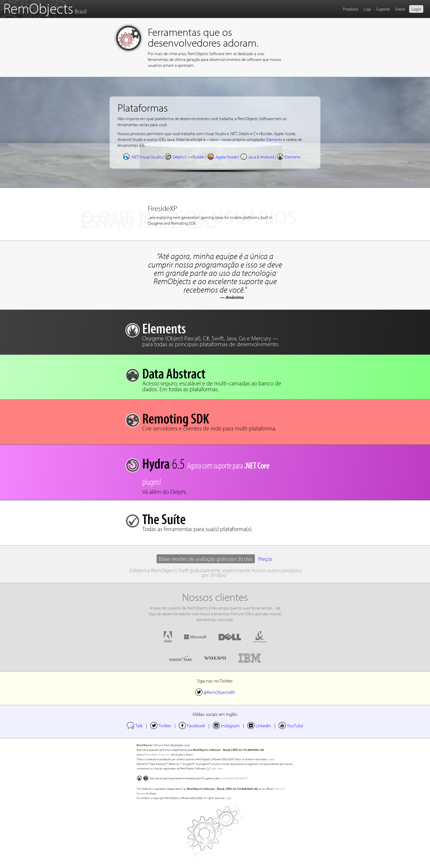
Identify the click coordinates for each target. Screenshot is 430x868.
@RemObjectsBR (215, 692)
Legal (271, 759)
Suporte (383, 9)
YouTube (291, 725)
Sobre (400, 9)
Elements (274, 139)
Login (416, 9)
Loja (367, 9)
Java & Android (257, 157)
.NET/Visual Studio (142, 157)
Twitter (161, 725)
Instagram (226, 725)
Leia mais (217, 768)
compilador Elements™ (234, 778)
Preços (265, 559)
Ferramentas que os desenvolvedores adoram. (203, 37)
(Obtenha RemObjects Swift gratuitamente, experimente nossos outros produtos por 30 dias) (216, 573)
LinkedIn (259, 725)
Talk (135, 725)
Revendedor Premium (157, 754)
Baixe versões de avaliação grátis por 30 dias (206, 559)
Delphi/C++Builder (184, 157)
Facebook (192, 725)
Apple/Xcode (222, 157)
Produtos (351, 9)
